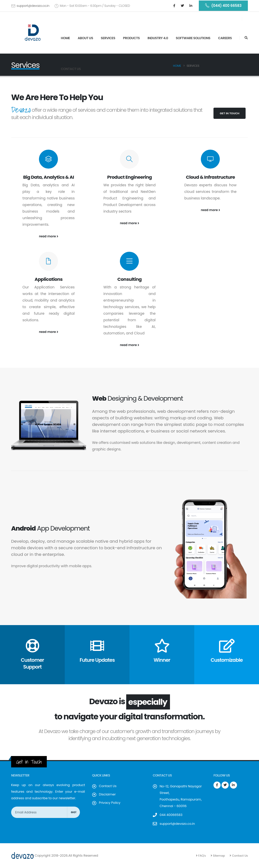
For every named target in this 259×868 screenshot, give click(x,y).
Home (65, 38)
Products (131, 38)
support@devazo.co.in (33, 6)
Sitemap (219, 856)
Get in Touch (230, 113)
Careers (225, 38)
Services (108, 38)
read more (49, 236)
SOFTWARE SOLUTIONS (193, 38)
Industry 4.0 (158, 38)
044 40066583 (171, 815)
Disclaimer (107, 794)
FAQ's (202, 856)
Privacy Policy (110, 803)
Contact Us (71, 69)
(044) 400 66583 (223, 6)
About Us (85, 38)
